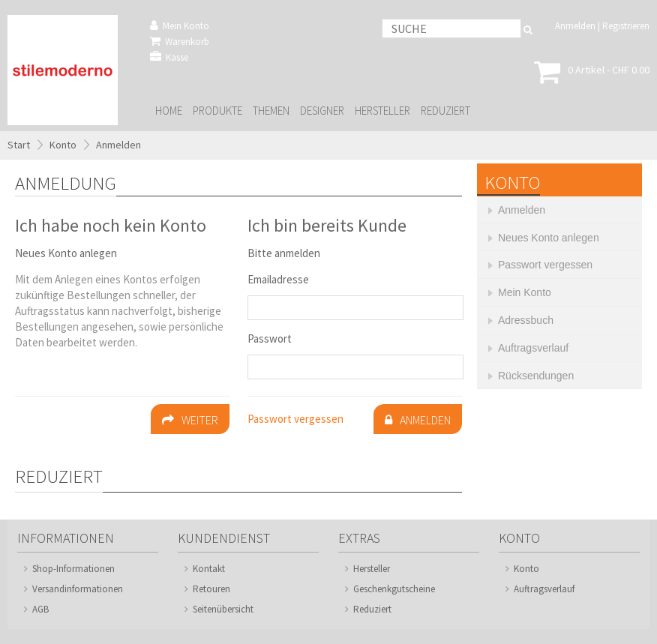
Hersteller (382, 111)
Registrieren (626, 26)
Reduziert (445, 111)
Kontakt (209, 569)
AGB (40, 609)
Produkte (217, 111)
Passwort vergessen (295, 419)
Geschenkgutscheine (394, 589)
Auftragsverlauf (544, 589)
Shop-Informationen (73, 569)
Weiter (190, 420)
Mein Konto (180, 26)
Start (19, 145)
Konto (63, 145)
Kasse (169, 57)
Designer (322, 111)
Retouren (211, 589)
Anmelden (575, 26)
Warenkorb (180, 42)
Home (169, 111)
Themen (271, 111)
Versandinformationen (78, 589)
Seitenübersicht (223, 609)
